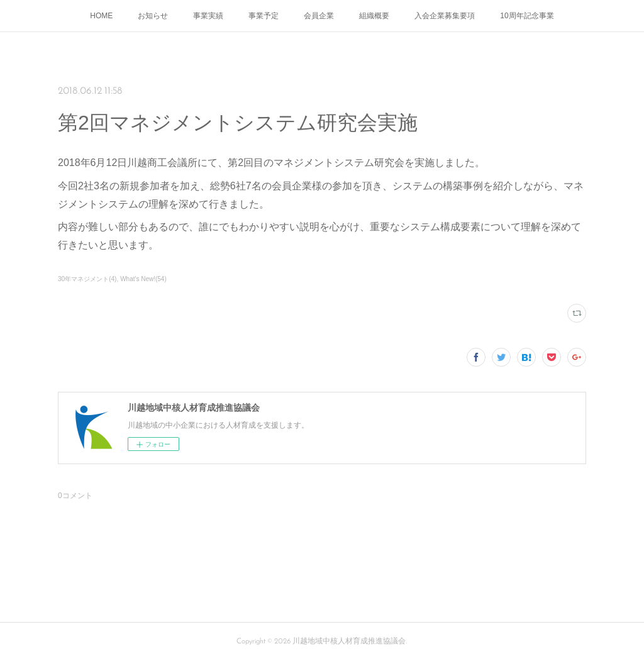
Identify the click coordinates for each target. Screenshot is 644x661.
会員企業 (319, 16)
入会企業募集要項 (445, 16)
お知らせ (153, 16)
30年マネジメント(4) (87, 279)
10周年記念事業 (527, 16)
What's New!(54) (143, 279)
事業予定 (264, 16)
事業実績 (208, 16)
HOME (101, 16)
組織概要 (374, 16)
